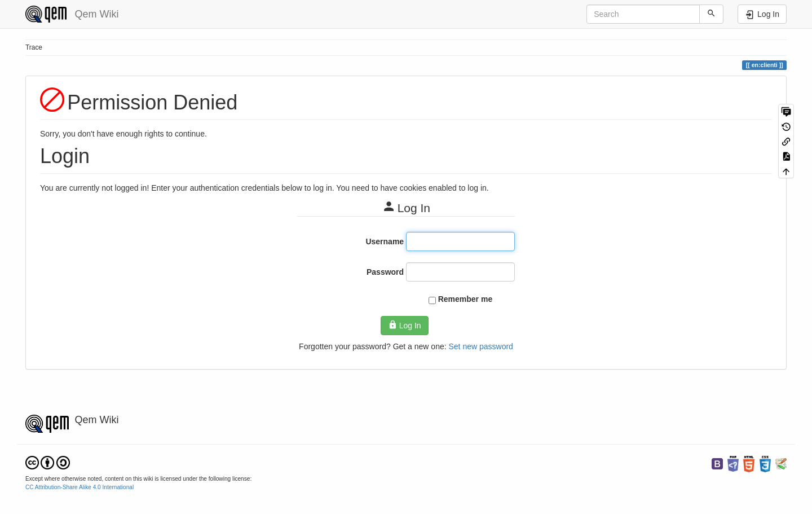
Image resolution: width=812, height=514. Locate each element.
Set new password (480, 346)
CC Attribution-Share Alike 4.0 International (80, 487)
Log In (404, 325)
